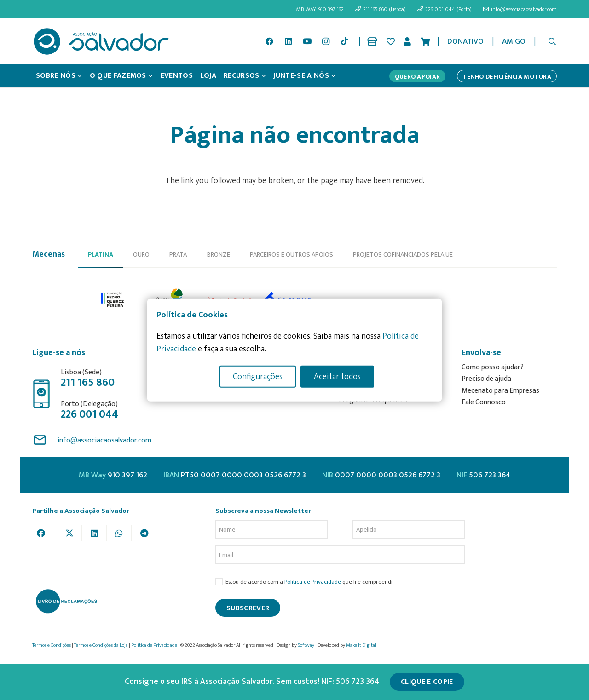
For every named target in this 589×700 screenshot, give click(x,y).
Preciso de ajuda (486, 379)
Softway (306, 645)
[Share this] (45, 533)
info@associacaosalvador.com (104, 440)
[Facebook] (270, 41)
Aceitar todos (337, 376)
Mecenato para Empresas (500, 391)
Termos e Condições (52, 645)
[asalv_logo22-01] (101, 41)
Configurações (258, 376)
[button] (552, 41)
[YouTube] (307, 41)
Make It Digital (361, 645)
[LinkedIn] (289, 41)
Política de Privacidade (313, 582)
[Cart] (425, 41)
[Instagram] (326, 41)
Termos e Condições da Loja (101, 645)
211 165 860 (88, 383)
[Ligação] (374, 41)
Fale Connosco (484, 402)
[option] (113, 300)
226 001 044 (90, 414)
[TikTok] (345, 41)
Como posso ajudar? (493, 367)
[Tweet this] (69, 533)
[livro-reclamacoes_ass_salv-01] (66, 601)
